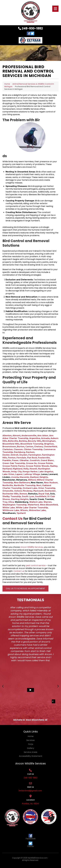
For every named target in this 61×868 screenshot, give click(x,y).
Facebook (31, 837)
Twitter (31, 845)
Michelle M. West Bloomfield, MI (30, 720)
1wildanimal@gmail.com (30, 791)
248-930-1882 (30, 28)
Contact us (19, 571)
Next (58, 689)
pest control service (36, 565)
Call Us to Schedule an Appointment (25, 589)
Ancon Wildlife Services (32, 547)
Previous (3, 689)
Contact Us (13, 519)
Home (7, 84)
